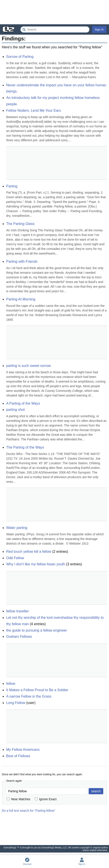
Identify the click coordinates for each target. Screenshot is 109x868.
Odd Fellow (15, 558)
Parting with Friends (22, 261)
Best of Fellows (18, 756)
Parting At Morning (21, 299)
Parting (12, 186)
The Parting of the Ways (25, 447)
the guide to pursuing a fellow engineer (37, 630)
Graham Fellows (19, 637)
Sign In (99, 29)
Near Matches (18, 799)
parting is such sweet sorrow (29, 366)
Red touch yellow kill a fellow (29, 552)
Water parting (17, 528)
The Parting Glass (20, 224)
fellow (11, 684)
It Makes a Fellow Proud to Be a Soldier (37, 690)
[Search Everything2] (55, 29)
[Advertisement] (54, 12)
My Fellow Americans (23, 750)
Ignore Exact (46, 799)
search (96, 791)
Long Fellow (16, 703)
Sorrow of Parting (20, 57)
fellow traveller (17, 611)
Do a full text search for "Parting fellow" (29, 811)
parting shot (15, 410)
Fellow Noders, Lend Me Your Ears (33, 110)
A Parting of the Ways (23, 403)
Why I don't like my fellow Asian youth (36, 564)
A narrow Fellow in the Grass (29, 696)
